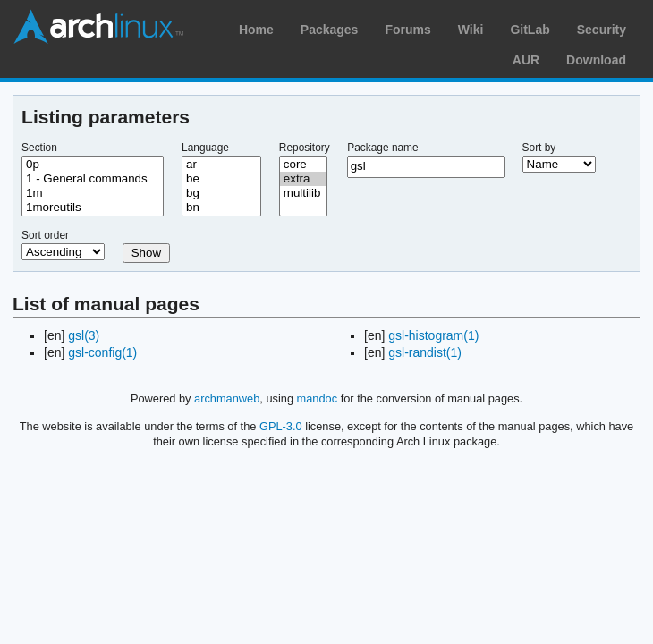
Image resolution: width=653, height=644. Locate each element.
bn (221, 208)
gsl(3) (84, 335)
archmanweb (227, 398)
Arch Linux (98, 27)
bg (221, 193)
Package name (382, 148)
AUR (526, 60)
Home (256, 30)
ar (221, 165)
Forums (407, 30)
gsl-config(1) (102, 352)
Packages (330, 30)
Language (205, 148)
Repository (305, 148)
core (303, 165)
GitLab (530, 30)
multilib (303, 193)
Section (39, 148)
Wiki (471, 30)
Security (602, 30)
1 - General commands (93, 179)
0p (93, 165)
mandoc (318, 398)
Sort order (45, 235)
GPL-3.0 (281, 426)
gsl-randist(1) (425, 352)
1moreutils (93, 208)
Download (596, 60)
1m (93, 193)
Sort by (539, 148)
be (221, 179)
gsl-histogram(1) (433, 335)
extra (303, 179)
